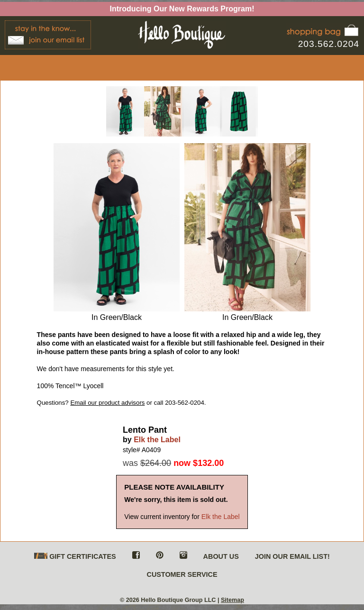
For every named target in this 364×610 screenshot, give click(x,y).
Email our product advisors (107, 403)
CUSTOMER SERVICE (182, 574)
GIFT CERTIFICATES (75, 557)
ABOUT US (221, 556)
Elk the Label (157, 440)
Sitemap (232, 600)
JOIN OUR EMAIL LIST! (292, 556)
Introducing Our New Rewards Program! (182, 9)
